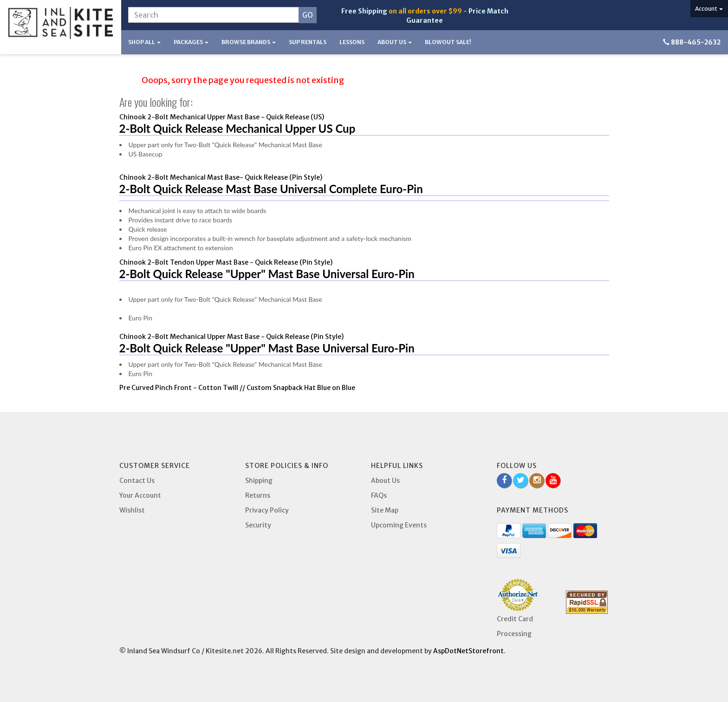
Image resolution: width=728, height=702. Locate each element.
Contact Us (137, 481)
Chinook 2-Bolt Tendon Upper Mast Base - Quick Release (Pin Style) (226, 262)
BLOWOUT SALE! (448, 42)
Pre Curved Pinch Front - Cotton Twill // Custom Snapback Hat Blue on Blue (237, 388)
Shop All (144, 42)
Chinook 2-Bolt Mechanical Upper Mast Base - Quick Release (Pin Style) (231, 337)
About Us (395, 42)
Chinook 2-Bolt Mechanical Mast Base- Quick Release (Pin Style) (221, 177)
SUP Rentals (308, 42)
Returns (258, 495)
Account (709, 9)
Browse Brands (249, 42)
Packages (191, 42)
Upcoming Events (399, 525)
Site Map (385, 510)
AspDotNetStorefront (468, 651)
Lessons (352, 42)
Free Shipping (364, 11)
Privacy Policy (267, 510)
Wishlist (132, 510)
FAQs (379, 495)
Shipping (259, 481)
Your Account (140, 495)
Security (258, 525)
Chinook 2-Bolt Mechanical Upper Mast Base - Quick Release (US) (222, 117)
